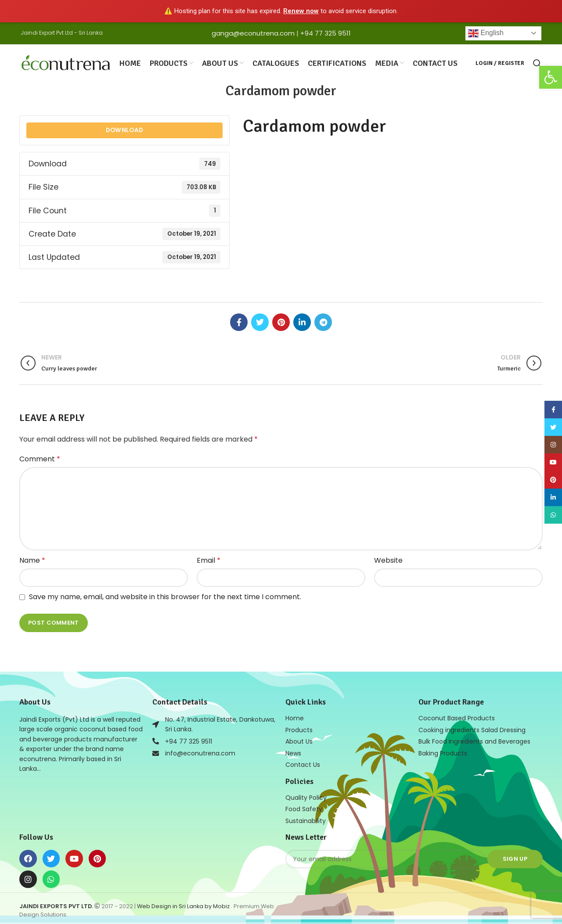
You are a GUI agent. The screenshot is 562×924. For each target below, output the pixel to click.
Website (388, 559)
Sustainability (306, 818)
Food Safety (304, 806)
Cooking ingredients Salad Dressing (472, 728)
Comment (40, 458)
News (293, 751)
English (486, 33)
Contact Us (303, 762)
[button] (551, 77)
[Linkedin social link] (302, 321)
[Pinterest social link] (281, 321)
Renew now (301, 11)
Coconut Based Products (457, 717)
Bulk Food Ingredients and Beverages (474, 740)
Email (209, 559)
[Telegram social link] (323, 321)
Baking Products (443, 751)
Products (299, 728)
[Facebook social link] (239, 321)
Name (32, 559)
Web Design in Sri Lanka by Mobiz (184, 903)
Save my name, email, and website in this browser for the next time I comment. (165, 596)
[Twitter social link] (260, 321)
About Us (299, 740)
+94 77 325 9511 (326, 33)
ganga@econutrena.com (253, 33)
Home (295, 717)
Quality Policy (306, 795)
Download (124, 129)
